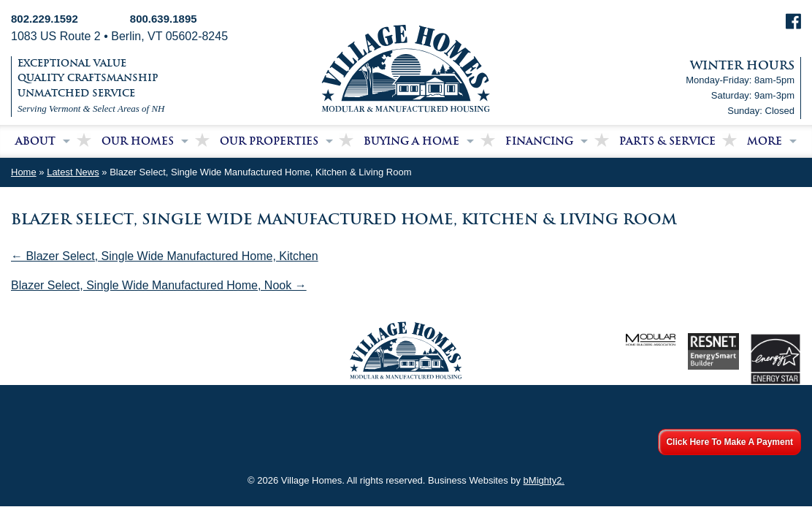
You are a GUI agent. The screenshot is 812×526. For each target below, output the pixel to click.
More (765, 141)
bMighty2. (544, 480)
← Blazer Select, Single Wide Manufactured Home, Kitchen (165, 256)
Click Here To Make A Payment (729, 442)
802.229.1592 (45, 19)
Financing (539, 141)
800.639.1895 (164, 19)
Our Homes (138, 141)
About (35, 141)
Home (24, 172)
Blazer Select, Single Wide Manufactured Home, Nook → (159, 285)
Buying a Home (411, 141)
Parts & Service (667, 141)
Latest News (73, 172)
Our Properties (269, 141)
